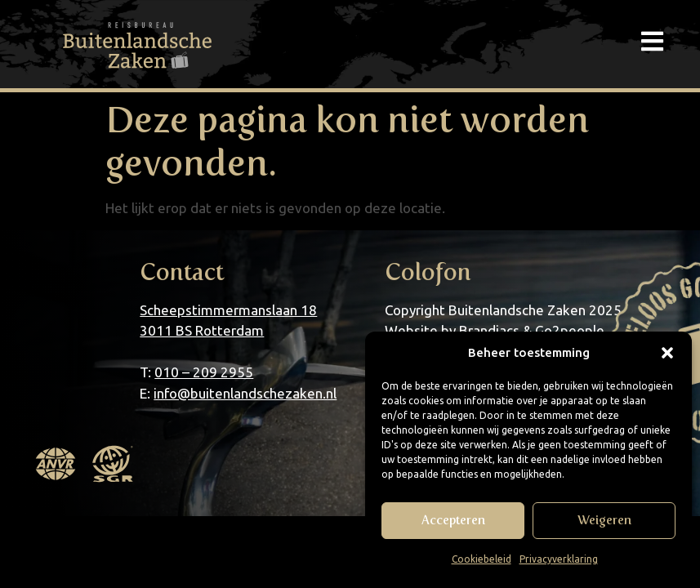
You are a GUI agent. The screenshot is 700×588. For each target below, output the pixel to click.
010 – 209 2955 (204, 372)
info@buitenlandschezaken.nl (245, 393)
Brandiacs (489, 330)
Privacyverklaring (559, 559)
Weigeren (604, 520)
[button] (667, 353)
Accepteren (453, 520)
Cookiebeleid (482, 559)
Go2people (570, 330)
